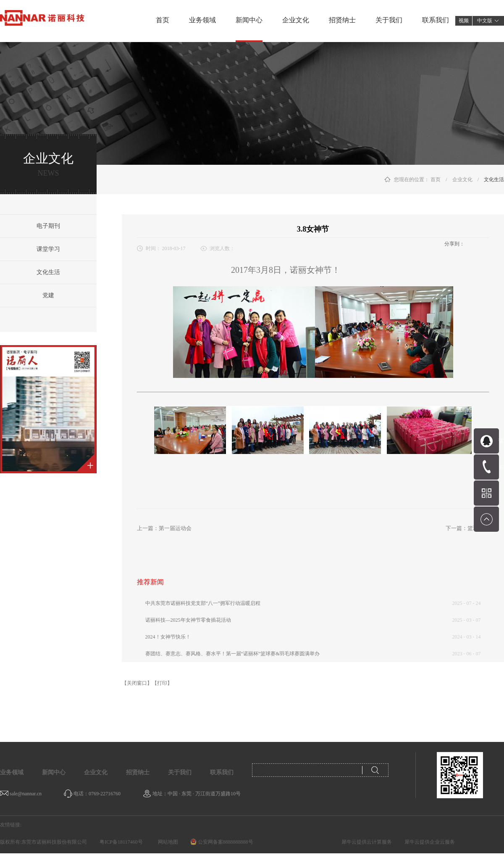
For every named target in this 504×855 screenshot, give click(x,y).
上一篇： (164, 528)
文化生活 (494, 179)
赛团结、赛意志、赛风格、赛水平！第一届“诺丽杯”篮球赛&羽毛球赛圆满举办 (233, 654)
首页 (163, 20)
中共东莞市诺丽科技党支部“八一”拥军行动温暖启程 (203, 603)
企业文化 (462, 179)
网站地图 (167, 842)
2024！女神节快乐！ (168, 637)
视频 (464, 21)
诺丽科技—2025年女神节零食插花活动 (188, 620)
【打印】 (162, 683)
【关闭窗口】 (137, 683)
